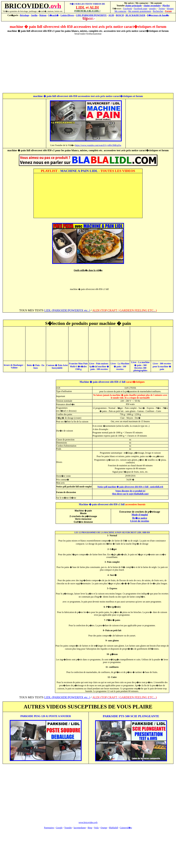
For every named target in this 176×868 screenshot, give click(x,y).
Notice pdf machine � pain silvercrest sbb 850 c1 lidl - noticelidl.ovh (130, 487)
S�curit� (54, 15)
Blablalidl (114, 828)
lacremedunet (80, 828)
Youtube (68, 828)
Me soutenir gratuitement (140, 11)
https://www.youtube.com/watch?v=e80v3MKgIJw (98, 145)
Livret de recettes (140, 521)
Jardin (34, 15)
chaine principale (133, 6)
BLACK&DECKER (135, 15)
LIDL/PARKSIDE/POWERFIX (91, 15)
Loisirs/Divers (67, 15)
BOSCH (120, 15)
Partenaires (49, 828)
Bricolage (25, 15)
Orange (104, 828)
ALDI (111, 15)
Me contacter (120, 11)
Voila (96, 828)
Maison (43, 15)
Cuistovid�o (126, 828)
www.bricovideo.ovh (88, 822)
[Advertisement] (87, 64)
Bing (90, 828)
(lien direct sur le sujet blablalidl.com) (130, 494)
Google (59, 828)
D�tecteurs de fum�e (158, 15)
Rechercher (158, 11)
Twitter (162, 9)
